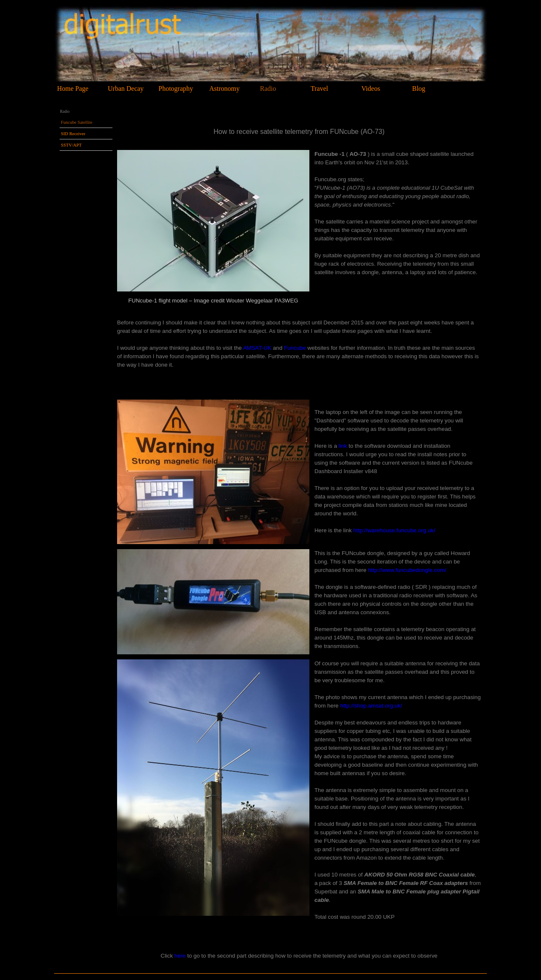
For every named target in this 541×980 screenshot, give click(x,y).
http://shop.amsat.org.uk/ (371, 706)
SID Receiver (73, 134)
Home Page (73, 88)
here (180, 956)
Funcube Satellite (77, 122)
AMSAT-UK (257, 348)
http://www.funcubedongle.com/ (407, 570)
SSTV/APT (71, 145)
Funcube (295, 348)
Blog (419, 88)
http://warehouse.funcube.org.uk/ (394, 530)
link (343, 446)
